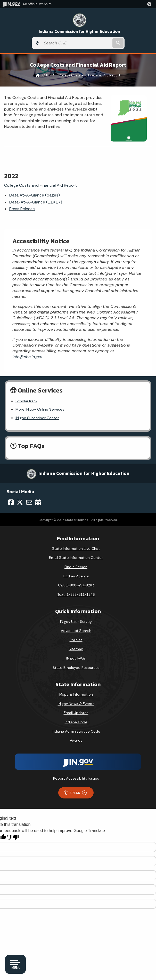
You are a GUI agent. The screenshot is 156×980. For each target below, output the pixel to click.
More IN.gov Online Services (40, 409)
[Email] (29, 502)
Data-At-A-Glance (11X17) (36, 202)
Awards (76, 740)
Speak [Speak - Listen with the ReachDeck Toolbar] (75, 793)
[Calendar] (38, 502)
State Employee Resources (76, 668)
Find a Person (76, 567)
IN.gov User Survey (76, 622)
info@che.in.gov (27, 357)
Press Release (22, 209)
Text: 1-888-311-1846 (76, 594)
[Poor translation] (13, 837)
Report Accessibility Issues (76, 778)
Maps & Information (76, 694)
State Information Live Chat (76, 548)
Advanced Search (76, 631)
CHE (46, 75)
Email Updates (76, 713)
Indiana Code (76, 722)
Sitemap (76, 649)
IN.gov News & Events (76, 704)
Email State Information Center (76, 558)
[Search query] (76, 43)
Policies (76, 640)
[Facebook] (11, 502)
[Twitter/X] (20, 502)
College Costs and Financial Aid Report (40, 185)
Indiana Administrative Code (76, 731)
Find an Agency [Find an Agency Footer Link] (76, 576)
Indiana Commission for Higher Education (79, 31)
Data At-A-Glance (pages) (35, 195)
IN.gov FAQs (76, 658)
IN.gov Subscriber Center (37, 418)
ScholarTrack (26, 401)
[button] (150, 4)
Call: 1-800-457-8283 (76, 585)
